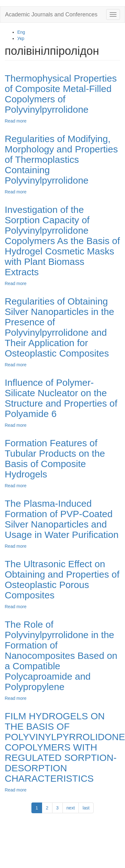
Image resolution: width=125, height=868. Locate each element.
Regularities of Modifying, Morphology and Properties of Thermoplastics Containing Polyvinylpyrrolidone (61, 160)
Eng (21, 32)
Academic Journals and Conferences (51, 14)
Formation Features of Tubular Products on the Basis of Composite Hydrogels (55, 459)
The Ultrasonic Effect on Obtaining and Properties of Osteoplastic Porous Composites (62, 580)
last (86, 808)
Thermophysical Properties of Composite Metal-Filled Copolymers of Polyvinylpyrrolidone (61, 94)
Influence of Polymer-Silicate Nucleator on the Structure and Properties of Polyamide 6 (61, 398)
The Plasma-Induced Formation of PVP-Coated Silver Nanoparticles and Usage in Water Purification (62, 519)
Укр (21, 38)
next (71, 808)
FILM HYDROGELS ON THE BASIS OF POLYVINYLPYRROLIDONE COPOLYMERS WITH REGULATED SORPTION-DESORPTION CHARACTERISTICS (65, 747)
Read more (16, 121)
